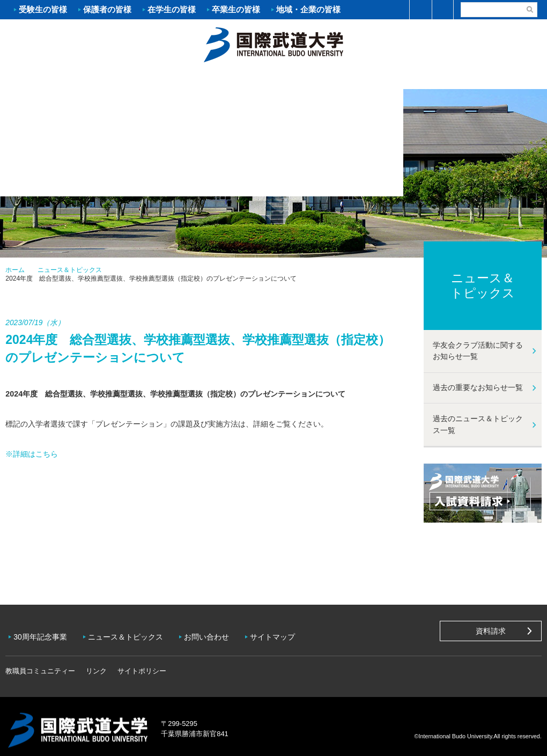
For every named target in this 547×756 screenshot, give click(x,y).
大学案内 (46, 78)
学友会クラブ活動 (501, 78)
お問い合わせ (215, 633)
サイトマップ (283, 633)
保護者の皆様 (107, 9)
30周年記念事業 (43, 633)
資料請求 (491, 631)
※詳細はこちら (32, 454)
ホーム (273, 43)
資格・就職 (319, 78)
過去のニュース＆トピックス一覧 (478, 424)
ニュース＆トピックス (70, 270)
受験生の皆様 (43, 9)
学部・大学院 (228, 78)
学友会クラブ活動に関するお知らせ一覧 (478, 351)
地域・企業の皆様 (308, 9)
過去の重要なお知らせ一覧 (478, 387)
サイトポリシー (142, 663)
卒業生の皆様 (236, 9)
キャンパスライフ (410, 78)
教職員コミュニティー (40, 663)
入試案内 (137, 78)
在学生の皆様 (172, 9)
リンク (96, 663)
